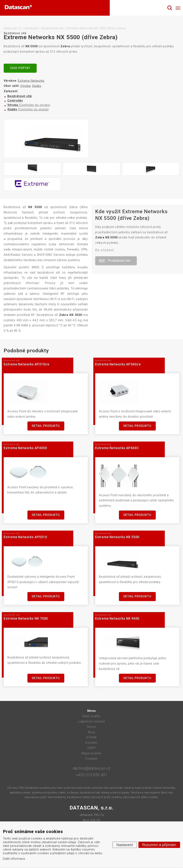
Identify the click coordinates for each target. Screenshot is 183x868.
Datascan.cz (13, 28)
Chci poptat (20, 68)
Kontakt (91, 743)
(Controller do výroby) (29, 105)
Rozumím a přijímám (159, 845)
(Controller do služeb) (28, 109)
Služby (37, 86)
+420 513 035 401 (92, 775)
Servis (91, 727)
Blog (91, 732)
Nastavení (125, 845)
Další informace (14, 859)
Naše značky (91, 716)
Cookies (92, 759)
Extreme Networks (31, 81)
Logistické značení (91, 721)
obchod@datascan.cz (91, 768)
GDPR (91, 748)
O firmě (92, 737)
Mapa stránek (91, 753)
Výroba (25, 86)
